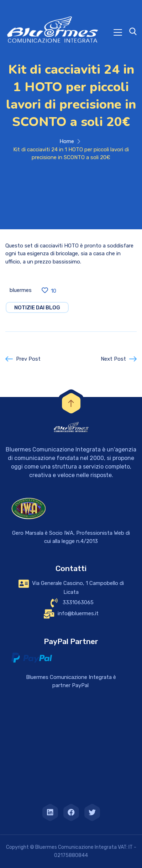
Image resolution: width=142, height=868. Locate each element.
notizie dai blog (37, 308)
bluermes (21, 290)
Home (67, 141)
